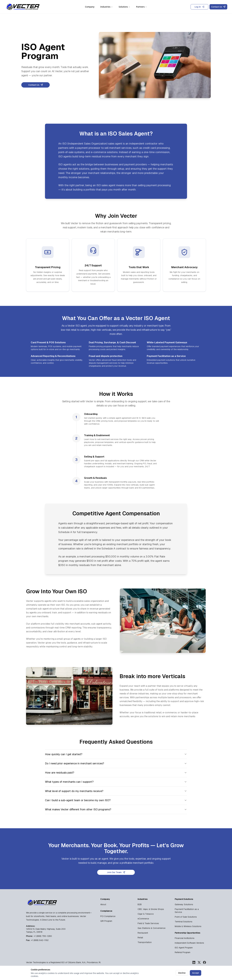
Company (90, 7)
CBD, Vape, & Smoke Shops (151, 909)
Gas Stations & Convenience (152, 928)
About (103, 904)
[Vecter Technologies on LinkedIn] (194, 962)
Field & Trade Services (148, 923)
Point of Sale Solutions (186, 917)
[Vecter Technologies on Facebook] (204, 962)
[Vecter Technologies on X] (199, 962)
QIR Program (106, 921)
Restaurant (143, 933)
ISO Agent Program (184, 948)
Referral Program (183, 952)
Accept (196, 973)
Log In (199, 7)
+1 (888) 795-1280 (43, 936)
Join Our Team (116, 872)
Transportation (145, 942)
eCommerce (143, 919)
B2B (140, 904)
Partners (142, 7)
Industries (107, 7)
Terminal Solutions (184, 922)
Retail (140, 938)
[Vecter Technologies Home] (23, 7)
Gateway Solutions (184, 904)
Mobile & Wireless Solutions (188, 926)
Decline (182, 973)
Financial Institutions (185, 938)
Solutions (124, 7)
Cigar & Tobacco (146, 914)
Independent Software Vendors (189, 943)
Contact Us (218, 7)
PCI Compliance (108, 916)
